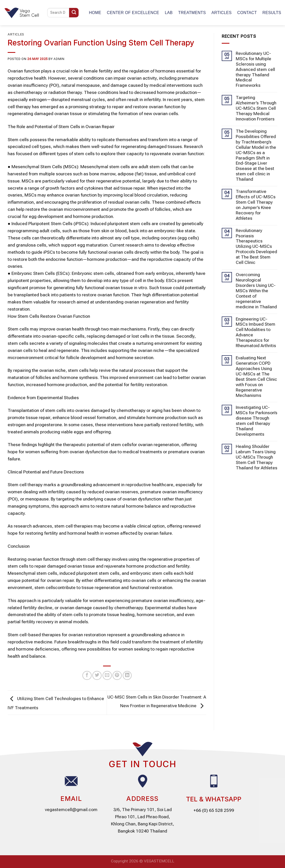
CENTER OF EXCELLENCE (133, 13)
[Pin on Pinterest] (117, 676)
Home (95, 13)
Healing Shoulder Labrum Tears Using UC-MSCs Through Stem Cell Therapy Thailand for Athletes (257, 457)
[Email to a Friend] (107, 676)
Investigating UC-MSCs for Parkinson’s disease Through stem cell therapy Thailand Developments (257, 421)
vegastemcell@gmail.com (71, 810)
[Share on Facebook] (87, 676)
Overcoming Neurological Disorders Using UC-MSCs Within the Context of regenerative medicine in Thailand (256, 291)
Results (272, 13)
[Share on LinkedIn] (127, 676)
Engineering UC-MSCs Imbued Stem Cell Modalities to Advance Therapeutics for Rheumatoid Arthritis (256, 332)
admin (59, 59)
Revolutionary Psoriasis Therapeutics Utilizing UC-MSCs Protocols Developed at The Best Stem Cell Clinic (256, 247)
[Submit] (74, 13)
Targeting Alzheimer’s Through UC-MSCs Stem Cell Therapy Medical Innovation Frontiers (256, 108)
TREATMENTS (192, 13)
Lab (169, 13)
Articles (222, 13)
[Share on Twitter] (97, 676)
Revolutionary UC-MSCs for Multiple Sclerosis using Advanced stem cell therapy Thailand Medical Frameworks (255, 69)
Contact (247, 13)
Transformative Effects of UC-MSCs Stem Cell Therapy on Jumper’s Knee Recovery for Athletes (256, 205)
